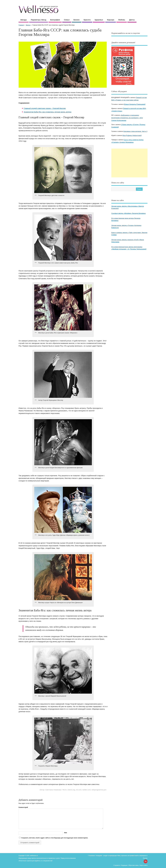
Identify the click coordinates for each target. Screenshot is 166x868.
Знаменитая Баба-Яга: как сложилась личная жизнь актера (48, 112)
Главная (21, 25)
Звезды (24, 20)
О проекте (117, 865)
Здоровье (99, 20)
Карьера (111, 20)
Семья (67, 20)
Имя (66, 833)
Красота (87, 20)
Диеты (132, 20)
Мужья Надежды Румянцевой (135, 104)
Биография (55, 20)
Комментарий (23, 807)
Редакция (124, 865)
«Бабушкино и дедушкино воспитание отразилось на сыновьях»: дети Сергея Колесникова (127, 118)
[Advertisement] (129, 163)
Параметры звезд (39, 20)
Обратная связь (133, 865)
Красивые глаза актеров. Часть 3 (135, 131)
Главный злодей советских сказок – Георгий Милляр (45, 108)
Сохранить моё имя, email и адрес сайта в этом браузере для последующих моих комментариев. (55, 838)
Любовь (122, 20)
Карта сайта (144, 865)
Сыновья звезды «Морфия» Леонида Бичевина (128, 213)
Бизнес (77, 20)
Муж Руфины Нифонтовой (132, 135)
